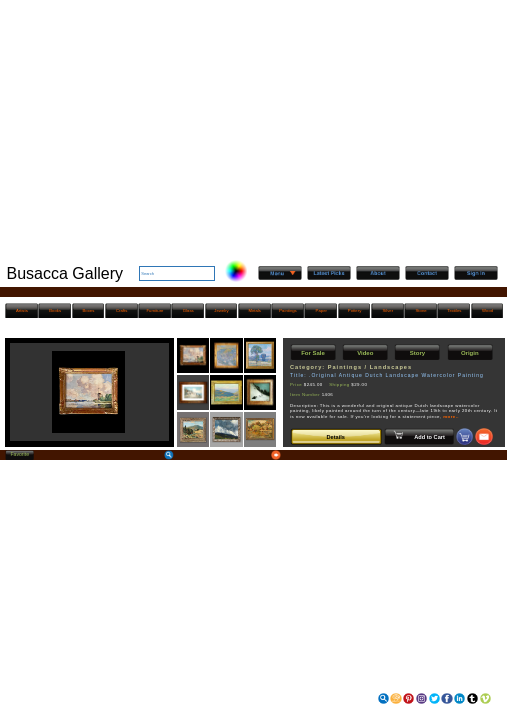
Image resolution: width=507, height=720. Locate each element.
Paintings (287, 310)
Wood (487, 310)
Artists (22, 310)
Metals (254, 310)
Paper (321, 310)
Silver (387, 310)
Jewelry (221, 310)
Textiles (454, 310)
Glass (188, 310)
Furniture (154, 310)
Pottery (354, 310)
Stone (421, 310)
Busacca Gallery (65, 273)
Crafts (121, 310)
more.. (451, 416)
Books (55, 310)
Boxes (89, 310)
